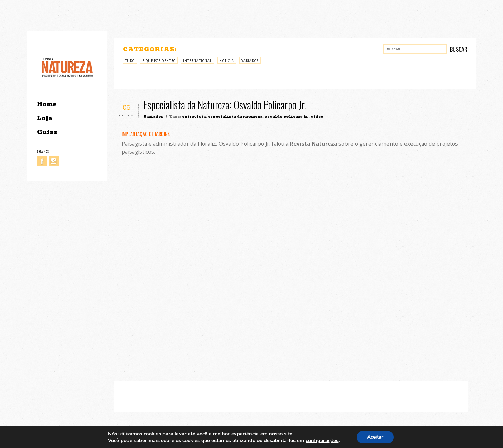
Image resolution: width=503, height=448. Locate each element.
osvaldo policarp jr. (286, 117)
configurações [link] (322, 440)
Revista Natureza (67, 67)
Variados (250, 61)
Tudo (130, 61)
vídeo (317, 117)
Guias (47, 132)
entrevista (194, 117)
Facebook (42, 161)
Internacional (198, 61)
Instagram (54, 161)
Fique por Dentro (159, 61)
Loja (45, 118)
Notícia (227, 61)
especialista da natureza (235, 117)
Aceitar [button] (375, 437)
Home (47, 104)
